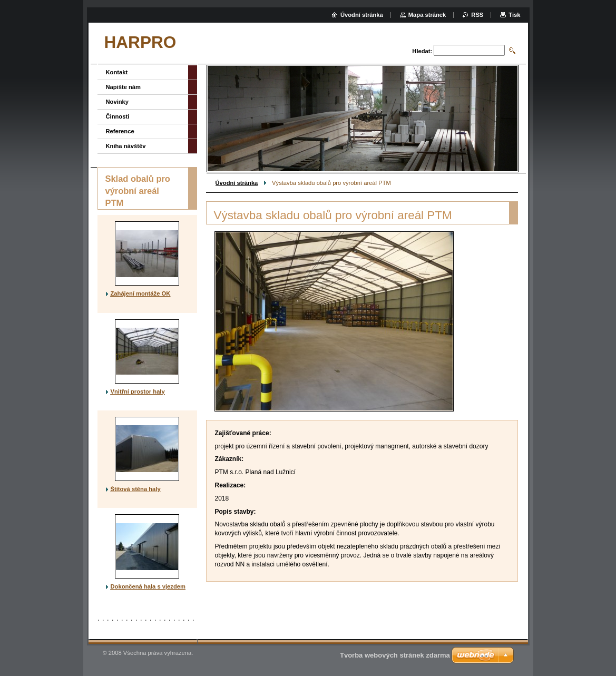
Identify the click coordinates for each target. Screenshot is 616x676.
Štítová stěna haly (136, 489)
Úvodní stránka (237, 183)
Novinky (118, 102)
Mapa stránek (427, 15)
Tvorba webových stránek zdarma (395, 655)
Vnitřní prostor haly (138, 391)
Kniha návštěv (126, 146)
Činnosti (118, 116)
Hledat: (422, 51)
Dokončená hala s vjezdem (148, 586)
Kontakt (117, 72)
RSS (477, 15)
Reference (120, 131)
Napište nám (124, 87)
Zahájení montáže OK (141, 293)
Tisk (514, 15)
